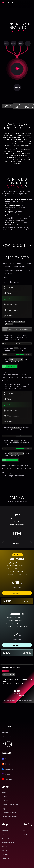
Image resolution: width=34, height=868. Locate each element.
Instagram (9, 773)
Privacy (26, 829)
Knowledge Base (8, 841)
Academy (5, 837)
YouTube (9, 778)
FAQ (3, 833)
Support (5, 731)
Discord (8, 758)
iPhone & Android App (10, 803)
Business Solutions (9, 811)
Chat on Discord (8, 735)
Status (4, 849)
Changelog (6, 853)
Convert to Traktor (26, 106)
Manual (5, 845)
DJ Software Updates (10, 816)
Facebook (9, 768)
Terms (20, 699)
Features (5, 799)
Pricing (4, 795)
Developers (6, 857)
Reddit (8, 763)
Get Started (17, 542)
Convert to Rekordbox (7, 106)
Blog (4, 807)
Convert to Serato (17, 106)
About (4, 791)
